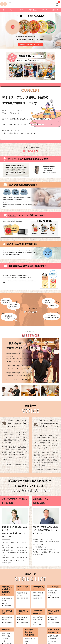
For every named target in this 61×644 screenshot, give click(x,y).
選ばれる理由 (33, 10)
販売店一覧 (55, 10)
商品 (11, 10)
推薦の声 (44, 10)
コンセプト (21, 10)
